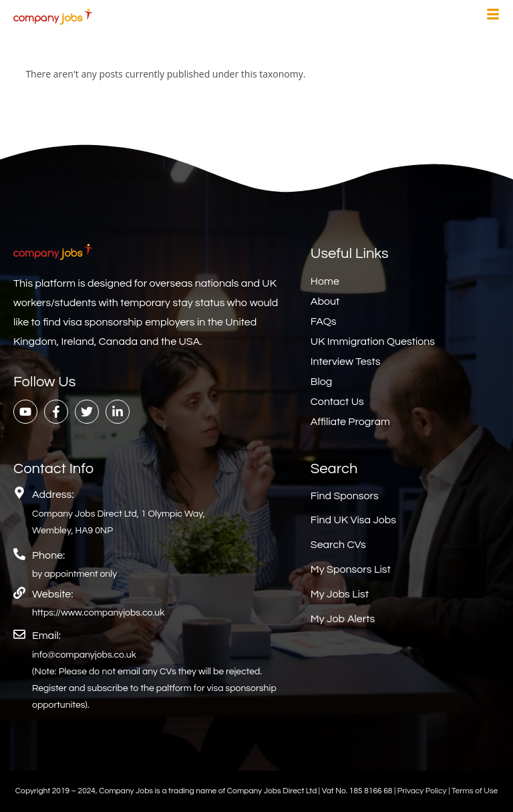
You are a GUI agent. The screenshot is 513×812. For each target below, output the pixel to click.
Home (325, 281)
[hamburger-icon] (493, 16)
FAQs (324, 321)
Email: (46, 636)
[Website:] (19, 593)
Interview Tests (346, 362)
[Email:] (19, 634)
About (325, 301)
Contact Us (337, 402)
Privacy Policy (423, 791)
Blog (321, 382)
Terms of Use (475, 791)
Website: (52, 594)
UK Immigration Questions (373, 342)
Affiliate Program (350, 422)
